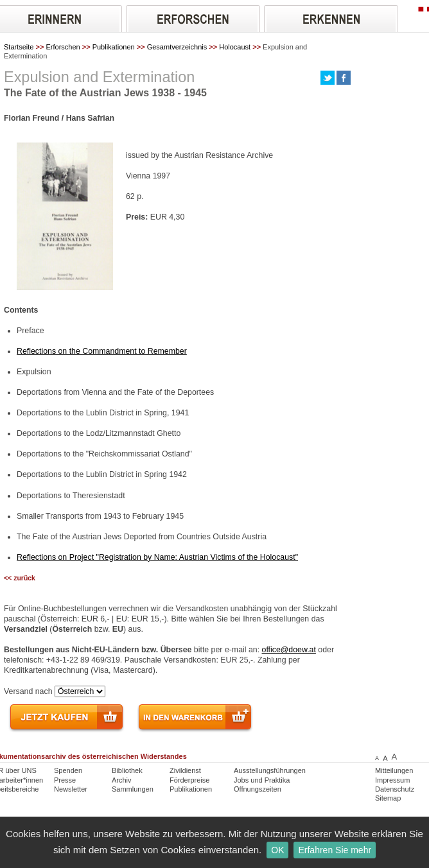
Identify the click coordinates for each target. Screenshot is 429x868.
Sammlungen (133, 789)
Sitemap (388, 798)
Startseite (19, 47)
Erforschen (63, 47)
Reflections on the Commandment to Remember (102, 351)
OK (277, 850)
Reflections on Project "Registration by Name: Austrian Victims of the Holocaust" (157, 557)
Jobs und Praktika (262, 780)
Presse (65, 780)
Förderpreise (189, 780)
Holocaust (235, 47)
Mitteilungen (394, 770)
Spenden (68, 770)
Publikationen (114, 47)
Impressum (392, 780)
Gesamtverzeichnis (177, 47)
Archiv (122, 780)
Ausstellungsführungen (270, 770)
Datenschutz (395, 789)
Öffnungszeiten (258, 789)
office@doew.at (289, 650)
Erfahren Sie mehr (335, 850)
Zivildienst (185, 770)
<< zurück (20, 578)
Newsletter (71, 789)
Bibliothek (127, 770)
